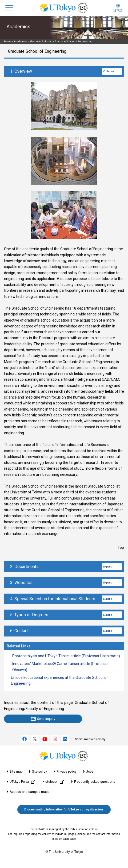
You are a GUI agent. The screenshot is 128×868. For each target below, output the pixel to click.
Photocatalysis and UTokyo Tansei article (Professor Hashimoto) (66, 656)
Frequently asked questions (95, 782)
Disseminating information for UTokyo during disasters (64, 810)
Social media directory (90, 739)
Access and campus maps (29, 792)
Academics (21, 41)
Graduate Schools (41, 41)
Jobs (90, 772)
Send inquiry (46, 719)
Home (8, 41)
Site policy (39, 772)
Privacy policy (67, 772)
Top (121, 547)
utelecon (55, 782)
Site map (16, 772)
